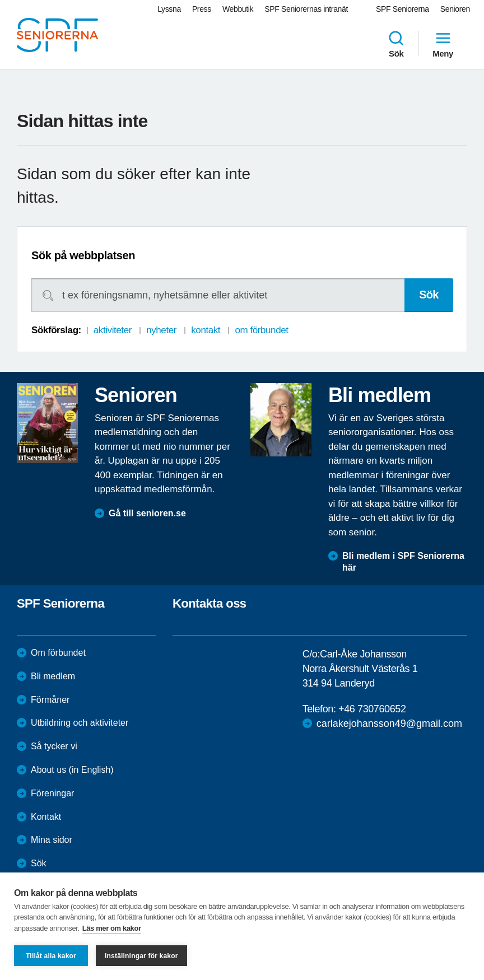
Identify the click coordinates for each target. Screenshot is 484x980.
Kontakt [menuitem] (46, 817)
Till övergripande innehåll (0, 0)
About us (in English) (72, 770)
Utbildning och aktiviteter (80, 723)
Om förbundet (58, 653)
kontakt (206, 330)
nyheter (161, 330)
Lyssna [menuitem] (169, 9)
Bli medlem (53, 676)
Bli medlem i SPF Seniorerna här (403, 562)
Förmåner (50, 700)
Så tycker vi (54, 746)
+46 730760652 (372, 709)
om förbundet (261, 330)
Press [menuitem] (202, 9)
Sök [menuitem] (396, 44)
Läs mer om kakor (112, 928)
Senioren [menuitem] (455, 9)
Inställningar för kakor (141, 956)
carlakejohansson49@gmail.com (389, 724)
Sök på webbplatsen (83, 255)
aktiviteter (113, 330)
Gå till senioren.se (147, 513)
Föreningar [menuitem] (52, 793)
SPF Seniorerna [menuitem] (402, 9)
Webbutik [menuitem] (238, 9)
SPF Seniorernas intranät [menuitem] (306, 9)
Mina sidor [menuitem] (52, 840)
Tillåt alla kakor (51, 956)
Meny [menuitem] (443, 44)
